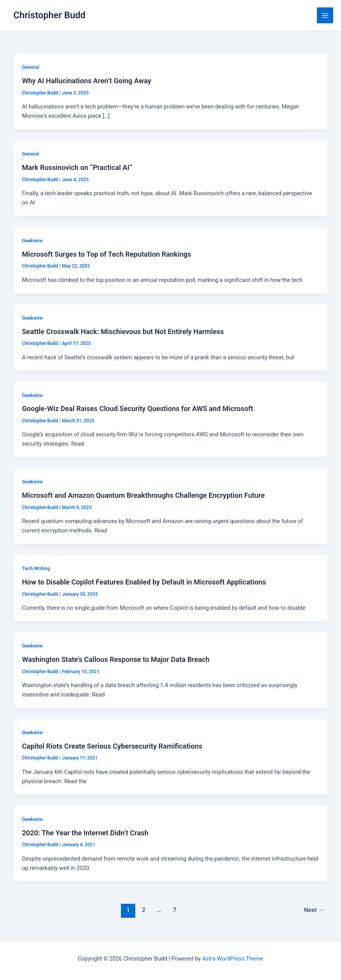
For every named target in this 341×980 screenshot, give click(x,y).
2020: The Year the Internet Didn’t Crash (85, 833)
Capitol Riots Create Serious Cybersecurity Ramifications (112, 746)
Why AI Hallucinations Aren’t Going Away (86, 81)
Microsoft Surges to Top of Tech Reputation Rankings (106, 254)
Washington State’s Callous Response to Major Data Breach (115, 659)
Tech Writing (36, 568)
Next (314, 910)
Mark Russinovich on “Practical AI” (77, 167)
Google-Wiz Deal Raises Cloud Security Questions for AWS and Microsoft (137, 409)
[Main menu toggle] (325, 16)
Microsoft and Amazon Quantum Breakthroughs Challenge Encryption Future (143, 495)
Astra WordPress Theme (233, 959)
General (30, 67)
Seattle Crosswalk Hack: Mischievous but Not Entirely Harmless (123, 332)
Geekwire (32, 241)
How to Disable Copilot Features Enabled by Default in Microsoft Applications (144, 582)
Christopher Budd (50, 15)
